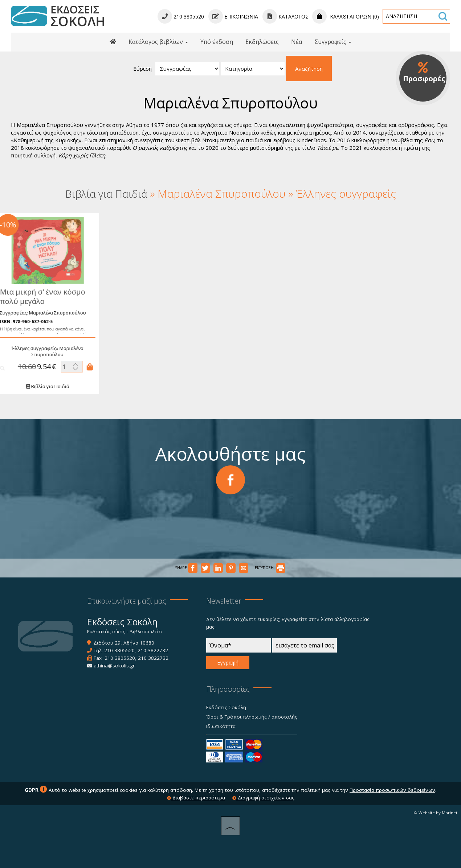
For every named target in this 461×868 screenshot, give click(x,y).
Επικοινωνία (233, 17)
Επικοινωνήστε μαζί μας (127, 601)
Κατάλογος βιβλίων (158, 42)
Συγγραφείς (333, 42)
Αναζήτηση (309, 69)
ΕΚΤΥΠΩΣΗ (270, 568)
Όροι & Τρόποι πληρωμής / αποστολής (252, 717)
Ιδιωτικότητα (221, 726)
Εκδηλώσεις (262, 42)
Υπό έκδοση (217, 42)
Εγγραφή (228, 663)
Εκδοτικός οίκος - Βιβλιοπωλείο (125, 632)
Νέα (297, 42)
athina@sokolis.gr (114, 666)
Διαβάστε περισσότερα (196, 798)
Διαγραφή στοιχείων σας (263, 798)
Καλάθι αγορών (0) (346, 17)
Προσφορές (424, 73)
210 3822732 (153, 650)
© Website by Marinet (435, 813)
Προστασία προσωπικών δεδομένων (392, 790)
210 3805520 (119, 650)
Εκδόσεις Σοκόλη (226, 707)
